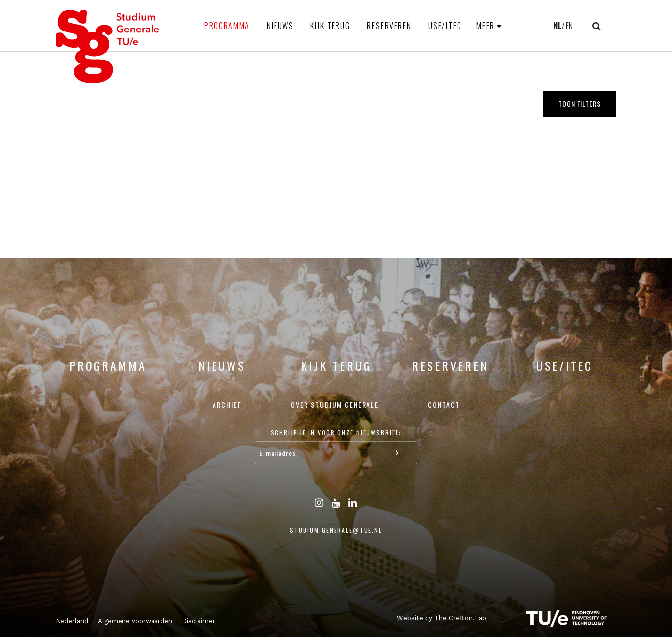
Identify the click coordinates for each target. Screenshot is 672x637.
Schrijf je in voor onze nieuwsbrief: (336, 433)
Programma (227, 26)
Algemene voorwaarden (135, 621)
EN (569, 26)
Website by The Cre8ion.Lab (442, 618)
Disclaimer (199, 621)
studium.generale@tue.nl (336, 530)
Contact (444, 405)
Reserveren (389, 26)
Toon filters (580, 104)
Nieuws (280, 26)
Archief (227, 405)
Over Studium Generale (335, 405)
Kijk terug (330, 26)
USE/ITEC (445, 26)
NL (557, 26)
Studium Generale (108, 46)
